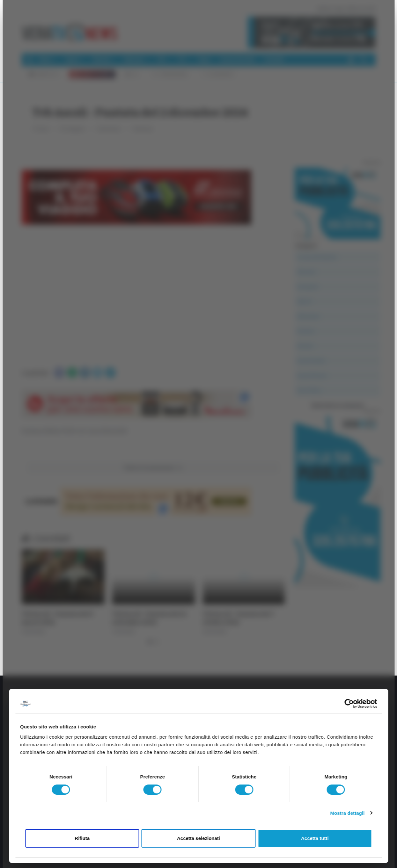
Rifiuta (82, 838)
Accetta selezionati (198, 838)
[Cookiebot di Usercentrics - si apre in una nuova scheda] (349, 704)
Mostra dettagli (347, 813)
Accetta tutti (315, 838)
